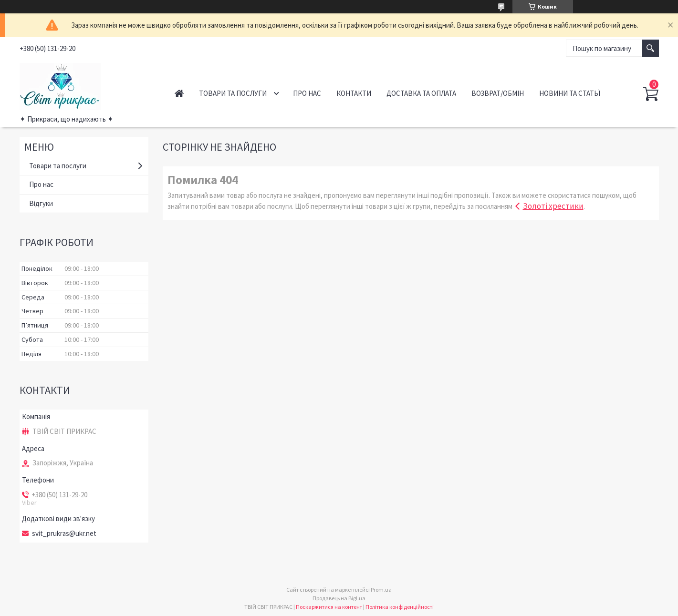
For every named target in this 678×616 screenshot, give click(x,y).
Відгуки (41, 203)
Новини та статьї (570, 93)
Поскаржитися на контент (329, 607)
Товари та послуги (233, 93)
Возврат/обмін (498, 93)
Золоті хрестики (553, 206)
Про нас (307, 93)
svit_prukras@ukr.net (64, 534)
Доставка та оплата (421, 93)
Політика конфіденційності (400, 607)
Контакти (354, 93)
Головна (179, 93)
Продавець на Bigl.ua (339, 598)
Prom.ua (381, 590)
